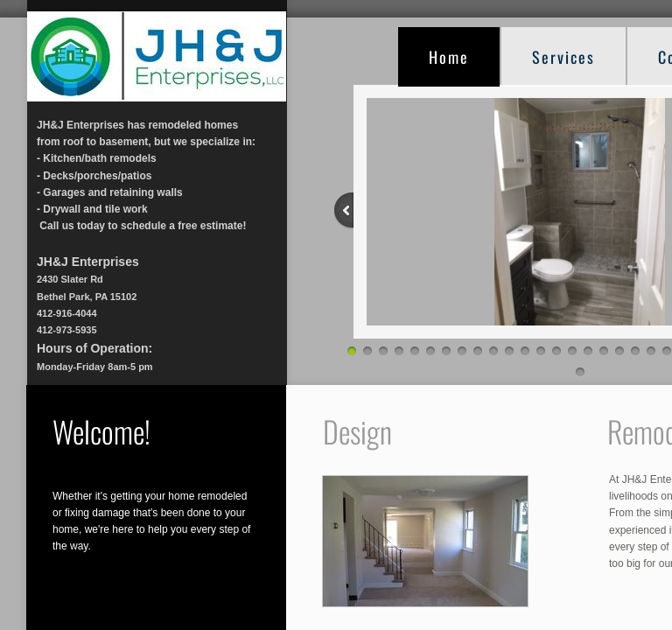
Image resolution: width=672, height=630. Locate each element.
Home (449, 57)
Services (563, 57)
